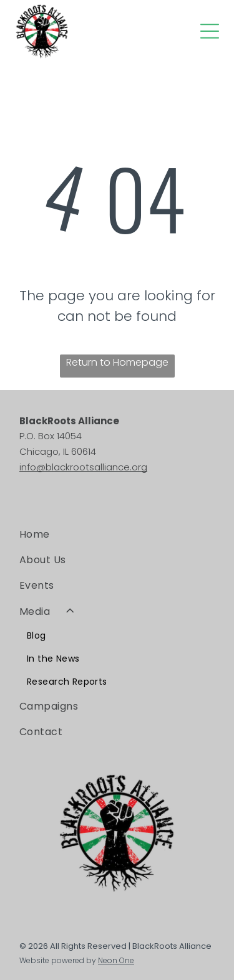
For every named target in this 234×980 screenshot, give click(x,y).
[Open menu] (210, 31)
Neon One (116, 960)
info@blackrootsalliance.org (83, 467)
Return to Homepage (117, 362)
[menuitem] (117, 534)
